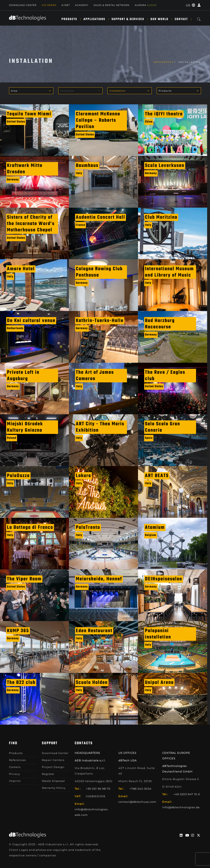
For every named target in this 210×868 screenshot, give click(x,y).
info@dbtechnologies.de (181, 807)
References (164, 62)
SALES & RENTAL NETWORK (112, 5)
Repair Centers (53, 760)
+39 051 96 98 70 (98, 789)
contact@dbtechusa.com (137, 802)
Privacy (15, 774)
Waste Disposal (53, 781)
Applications (94, 19)
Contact (181, 19)
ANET (66, 5)
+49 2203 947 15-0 (187, 794)
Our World (159, 19)
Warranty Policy (54, 788)
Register (48, 774)
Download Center (23, 5)
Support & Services (128, 19)
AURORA (146, 5)
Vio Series (49, 5)
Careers (15, 767)
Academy (82, 5)
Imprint (15, 781)
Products (69, 19)
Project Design (53, 767)
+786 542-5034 (141, 789)
